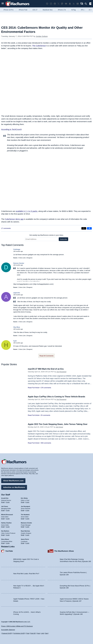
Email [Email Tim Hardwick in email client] (23, 518)
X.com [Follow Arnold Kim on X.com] (8, 502)
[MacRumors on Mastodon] (62, 4)
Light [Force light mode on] (43, 633)
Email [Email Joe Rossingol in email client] (23, 510)
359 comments (46, 443)
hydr (15, 341)
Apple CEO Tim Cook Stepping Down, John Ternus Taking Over (59, 424)
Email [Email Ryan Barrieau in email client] (23, 535)
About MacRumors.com (13, 480)
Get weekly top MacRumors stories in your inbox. (47, 235)
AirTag (73, 10)
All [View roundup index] (90, 10)
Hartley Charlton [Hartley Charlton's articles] (6, 523)
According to (11, 129)
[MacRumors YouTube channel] (66, 4)
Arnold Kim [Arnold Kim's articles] (5, 498)
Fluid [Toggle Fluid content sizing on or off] (28, 633)
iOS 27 (35, 10)
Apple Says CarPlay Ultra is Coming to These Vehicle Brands (58, 397)
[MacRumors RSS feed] (74, 4)
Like (24, 258)
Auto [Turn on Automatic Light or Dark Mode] (39, 633)
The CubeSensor (39, 46)
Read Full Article (34, 388)
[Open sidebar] (90, 4)
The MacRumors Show (64, 551)
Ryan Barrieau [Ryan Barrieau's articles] (25, 531)
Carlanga (17, 249)
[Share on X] (84, 228)
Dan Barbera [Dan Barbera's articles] (5, 531)
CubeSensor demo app (14, 219)
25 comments (45, 415)
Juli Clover (59, 427)
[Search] (87, 4)
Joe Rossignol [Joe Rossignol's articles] (25, 506)
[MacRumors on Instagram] (51, 4)
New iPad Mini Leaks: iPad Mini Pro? (26, 573)
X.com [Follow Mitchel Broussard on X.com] (8, 518)
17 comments (6, 228)
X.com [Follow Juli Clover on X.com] (8, 510)
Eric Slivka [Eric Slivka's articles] (24, 498)
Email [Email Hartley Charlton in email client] (3, 527)
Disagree (29, 258)
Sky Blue (17, 327)
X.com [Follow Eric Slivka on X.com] (27, 502)
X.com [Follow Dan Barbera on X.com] (8, 535)
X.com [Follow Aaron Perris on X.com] (27, 543)
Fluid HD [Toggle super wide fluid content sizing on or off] (33, 633)
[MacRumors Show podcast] (47, 4)
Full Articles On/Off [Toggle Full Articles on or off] (19, 633)
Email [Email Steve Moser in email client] (3, 543)
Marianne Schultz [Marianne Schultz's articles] (26, 523)
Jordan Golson (42, 36)
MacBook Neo (48, 10)
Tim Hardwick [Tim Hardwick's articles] (25, 514)
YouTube (9, 551)
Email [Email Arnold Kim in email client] (3, 502)
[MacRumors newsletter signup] (78, 4)
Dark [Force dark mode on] (46, 633)
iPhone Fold (23, 10)
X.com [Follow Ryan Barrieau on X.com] (27, 535)
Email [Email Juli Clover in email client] (3, 510)
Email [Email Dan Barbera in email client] (3, 535)
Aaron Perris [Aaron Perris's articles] (25, 539)
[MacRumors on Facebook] (55, 4)
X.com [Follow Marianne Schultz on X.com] (27, 527)
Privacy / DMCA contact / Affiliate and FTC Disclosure (17, 626)
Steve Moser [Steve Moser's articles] (5, 539)
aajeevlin (17, 293)
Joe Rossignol (61, 372)
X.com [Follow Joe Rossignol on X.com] (27, 510)
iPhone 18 (85, 10)
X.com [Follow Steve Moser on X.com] (8, 543)
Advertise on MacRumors (14, 487)
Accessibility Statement (8, 630)
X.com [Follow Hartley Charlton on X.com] (8, 527)
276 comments (46, 388)
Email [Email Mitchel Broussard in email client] (3, 518)
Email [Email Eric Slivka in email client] (23, 502)
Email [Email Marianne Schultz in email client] (23, 527)
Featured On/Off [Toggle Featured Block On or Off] (7, 633)
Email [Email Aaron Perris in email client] (23, 543)
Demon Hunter (19, 263)
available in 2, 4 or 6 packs (27, 211)
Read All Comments (47, 356)
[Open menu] (3, 4)
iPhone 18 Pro (8, 10)
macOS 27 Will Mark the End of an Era (46, 369)
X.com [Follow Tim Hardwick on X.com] (27, 518)
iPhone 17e (62, 10)
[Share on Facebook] (89, 228)
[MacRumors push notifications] (70, 4)
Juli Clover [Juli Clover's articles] (5, 506)
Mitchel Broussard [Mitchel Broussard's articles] (7, 514)
